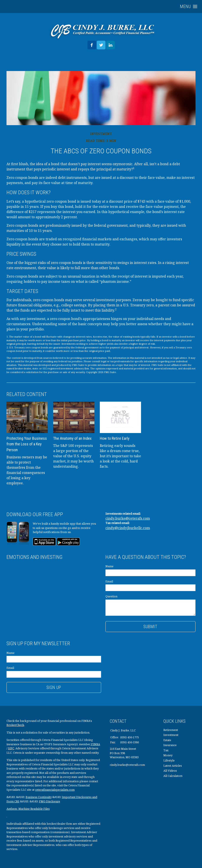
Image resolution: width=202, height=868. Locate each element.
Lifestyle (169, 760)
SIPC (11, 748)
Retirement (171, 730)
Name (109, 566)
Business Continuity (39, 797)
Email (109, 581)
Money (168, 755)
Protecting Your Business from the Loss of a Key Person (27, 444)
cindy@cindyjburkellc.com (128, 528)
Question (111, 596)
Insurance (170, 745)
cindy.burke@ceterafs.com (128, 518)
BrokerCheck (15, 725)
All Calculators (173, 776)
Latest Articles (173, 766)
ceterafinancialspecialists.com (55, 790)
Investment (171, 735)
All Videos (170, 771)
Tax (166, 750)
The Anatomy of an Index (72, 438)
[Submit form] (151, 627)
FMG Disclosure (50, 801)
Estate (167, 740)
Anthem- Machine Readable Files (28, 809)
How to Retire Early (115, 438)
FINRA (95, 744)
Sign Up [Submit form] (54, 687)
